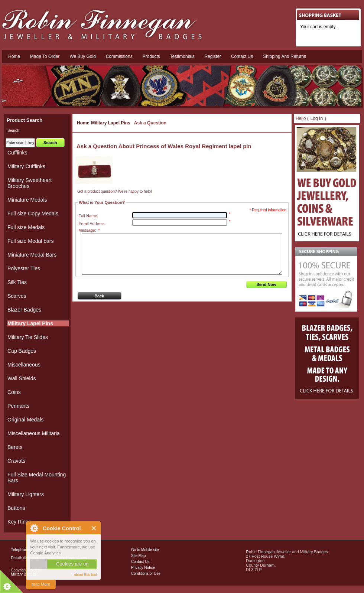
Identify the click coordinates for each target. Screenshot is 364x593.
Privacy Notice (143, 568)
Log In (317, 118)
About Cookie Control (34, 528)
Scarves (17, 296)
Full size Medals (26, 227)
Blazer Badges (24, 310)
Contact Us (140, 562)
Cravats (16, 461)
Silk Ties (17, 282)
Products (151, 56)
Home (14, 56)
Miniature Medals (27, 200)
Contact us (242, 56)
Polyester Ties (24, 268)
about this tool (85, 575)
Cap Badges (22, 351)
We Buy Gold (82, 56)
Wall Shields (22, 378)
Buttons (16, 508)
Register (213, 56)
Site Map (138, 556)
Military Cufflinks (26, 166)
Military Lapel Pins (110, 123)
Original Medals (25, 420)
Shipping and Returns (285, 56)
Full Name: (88, 216)
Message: (89, 230)
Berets (15, 447)
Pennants (18, 406)
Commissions (119, 56)
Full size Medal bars (31, 241)
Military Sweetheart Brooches (30, 183)
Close (94, 528)
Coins (14, 392)
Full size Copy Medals (33, 214)
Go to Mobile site (145, 550)
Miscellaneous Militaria (34, 433)
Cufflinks (17, 153)
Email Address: (92, 224)
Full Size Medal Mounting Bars (37, 478)
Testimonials (182, 56)
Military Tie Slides (28, 337)
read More (41, 584)
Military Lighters (26, 494)
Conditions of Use (146, 574)
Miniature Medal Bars (32, 255)
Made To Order (45, 56)
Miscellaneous (24, 365)
